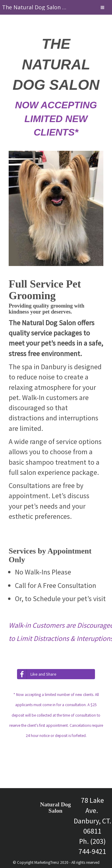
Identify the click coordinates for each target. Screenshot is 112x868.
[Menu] (102, 8)
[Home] (35, 7)
